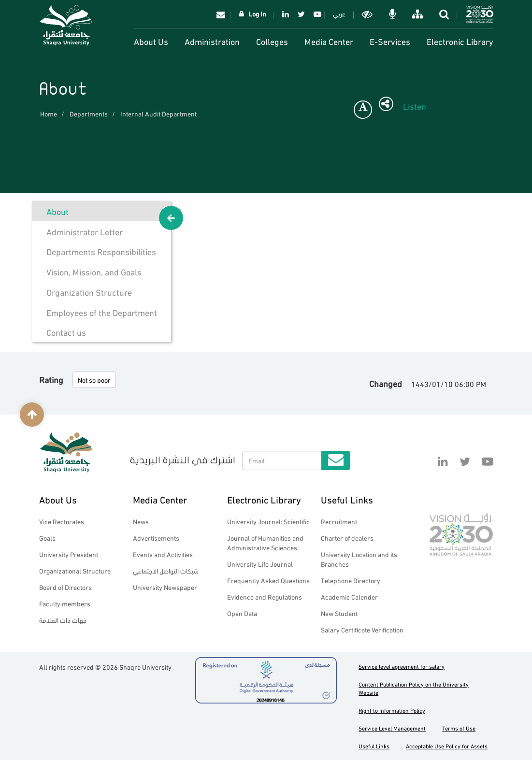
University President (69, 554)
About (58, 211)
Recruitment (339, 521)
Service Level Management (392, 728)
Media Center (329, 41)
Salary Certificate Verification (362, 629)
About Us (151, 41)
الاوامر (393, 14)
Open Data (242, 613)
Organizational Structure (75, 570)
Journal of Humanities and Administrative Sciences (265, 542)
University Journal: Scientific (268, 521)
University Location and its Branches (359, 559)
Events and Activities (163, 554)
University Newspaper (165, 587)
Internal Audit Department (158, 113)
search (445, 14)
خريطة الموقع (418, 14)
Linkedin (286, 14)
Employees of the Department (102, 312)
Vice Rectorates (62, 521)
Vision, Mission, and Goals (94, 271)
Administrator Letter (85, 231)
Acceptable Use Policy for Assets (447, 746)
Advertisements (156, 538)
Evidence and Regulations (265, 596)
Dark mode (368, 14)
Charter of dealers (347, 538)
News (141, 521)
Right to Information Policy (392, 710)
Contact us (66, 332)
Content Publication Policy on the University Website (414, 688)
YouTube (316, 14)
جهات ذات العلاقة (63, 620)
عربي (339, 13)
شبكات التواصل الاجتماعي (166, 570)
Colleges (272, 41)
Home (49, 113)
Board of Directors (65, 587)
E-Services (390, 41)
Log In (257, 13)
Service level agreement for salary (402, 666)
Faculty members (65, 603)
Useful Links (347, 499)
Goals (47, 538)
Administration (212, 41)
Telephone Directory (351, 580)
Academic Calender (349, 596)
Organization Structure (89, 292)
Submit (336, 460)
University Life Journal (260, 564)
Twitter (301, 14)
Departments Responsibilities (101, 251)
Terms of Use (459, 728)
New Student (339, 613)
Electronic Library (460, 41)
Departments (89, 113)
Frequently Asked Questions (268, 580)
